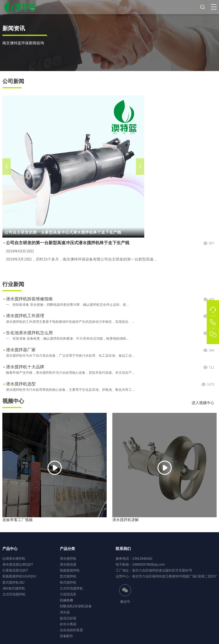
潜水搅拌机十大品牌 (25, 367)
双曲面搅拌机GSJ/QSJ (19, 576)
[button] (214, 7)
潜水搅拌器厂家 (21, 350)
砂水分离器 (68, 624)
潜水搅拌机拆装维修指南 (29, 299)
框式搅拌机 (68, 582)
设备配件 (66, 636)
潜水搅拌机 (68, 558)
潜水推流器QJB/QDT (18, 564)
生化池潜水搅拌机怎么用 (29, 333)
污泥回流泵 (68, 594)
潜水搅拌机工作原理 (25, 316)
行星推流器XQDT (15, 570)
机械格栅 (66, 600)
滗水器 (65, 612)
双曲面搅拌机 (70, 570)
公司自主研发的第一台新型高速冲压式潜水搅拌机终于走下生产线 (68, 243)
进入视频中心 (203, 403)
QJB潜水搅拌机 (14, 558)
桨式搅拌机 (68, 576)
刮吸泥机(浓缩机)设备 (76, 606)
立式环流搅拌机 (14, 594)
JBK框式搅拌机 (14, 588)
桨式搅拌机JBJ (13, 582)
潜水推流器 (68, 564)
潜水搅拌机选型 (21, 384)
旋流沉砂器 (68, 618)
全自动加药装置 (71, 630)
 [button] (7, 167)
